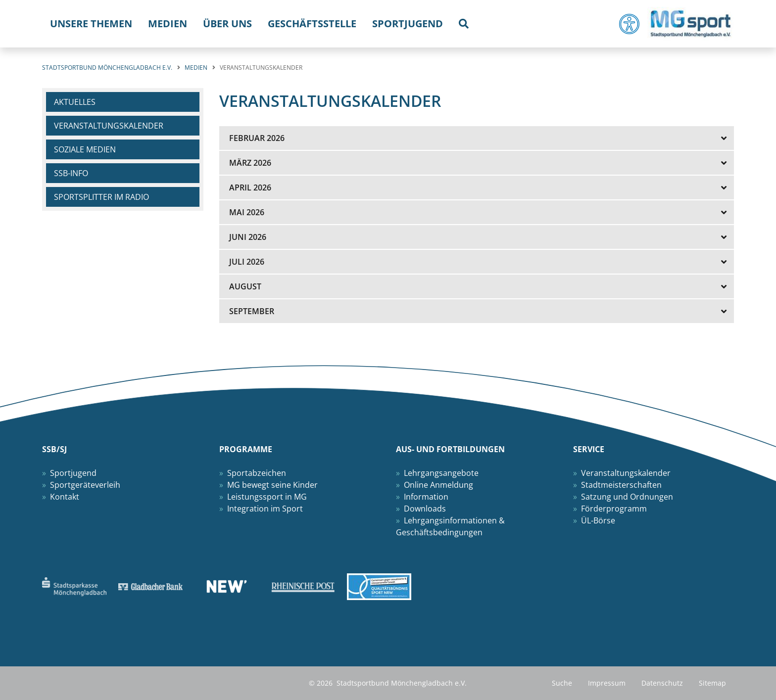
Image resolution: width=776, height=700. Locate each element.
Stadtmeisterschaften (621, 485)
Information (426, 497)
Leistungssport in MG (267, 497)
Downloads (425, 509)
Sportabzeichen (257, 473)
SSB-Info (71, 173)
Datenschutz (662, 683)
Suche (562, 683)
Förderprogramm (614, 509)
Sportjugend (73, 473)
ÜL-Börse (598, 520)
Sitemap (712, 683)
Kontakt (65, 497)
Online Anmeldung (438, 485)
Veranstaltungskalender (109, 126)
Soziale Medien (85, 149)
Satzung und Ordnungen (627, 497)
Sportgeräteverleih (85, 485)
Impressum (607, 683)
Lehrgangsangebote (441, 473)
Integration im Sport (265, 509)
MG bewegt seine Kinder (272, 485)
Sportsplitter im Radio (101, 197)
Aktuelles (75, 102)
